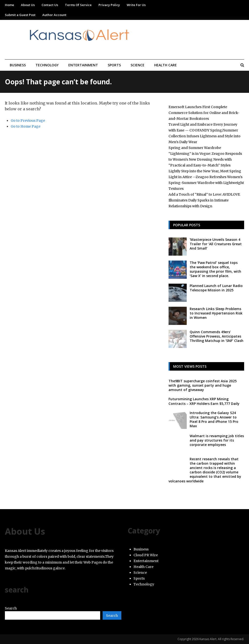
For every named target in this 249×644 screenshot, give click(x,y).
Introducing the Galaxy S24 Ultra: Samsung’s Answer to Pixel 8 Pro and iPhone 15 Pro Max (214, 419)
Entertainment (83, 65)
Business (18, 65)
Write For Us (136, 5)
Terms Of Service (78, 5)
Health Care (165, 65)
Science (138, 65)
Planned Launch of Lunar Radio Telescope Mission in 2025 (216, 288)
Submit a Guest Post (20, 15)
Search (11, 608)
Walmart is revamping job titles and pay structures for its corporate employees (217, 440)
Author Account (54, 15)
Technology (47, 65)
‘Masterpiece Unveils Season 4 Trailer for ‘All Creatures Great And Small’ (216, 244)
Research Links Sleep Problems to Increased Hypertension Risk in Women (216, 313)
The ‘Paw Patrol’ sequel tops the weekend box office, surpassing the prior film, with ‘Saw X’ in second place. (215, 269)
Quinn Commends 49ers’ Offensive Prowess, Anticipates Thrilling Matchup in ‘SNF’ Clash (217, 336)
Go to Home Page (26, 126)
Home (9, 5)
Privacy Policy (109, 5)
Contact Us (50, 5)
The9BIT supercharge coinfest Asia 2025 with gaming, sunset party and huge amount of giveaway (203, 385)
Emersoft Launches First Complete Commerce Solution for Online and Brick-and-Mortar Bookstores (204, 113)
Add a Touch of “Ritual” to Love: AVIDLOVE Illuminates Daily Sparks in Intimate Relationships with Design (204, 200)
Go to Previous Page (28, 121)
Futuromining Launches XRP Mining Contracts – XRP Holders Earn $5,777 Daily (204, 401)
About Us (28, 5)
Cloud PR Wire (146, 555)
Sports (114, 65)
